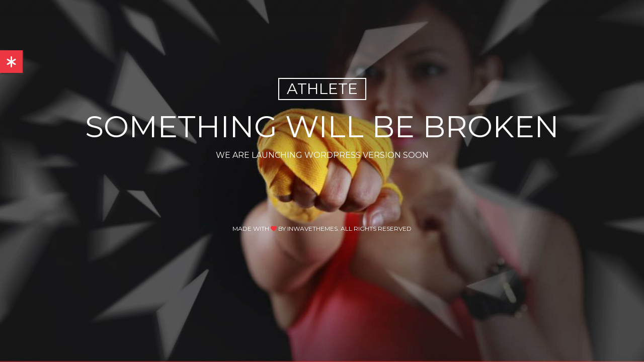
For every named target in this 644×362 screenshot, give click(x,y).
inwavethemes (312, 229)
